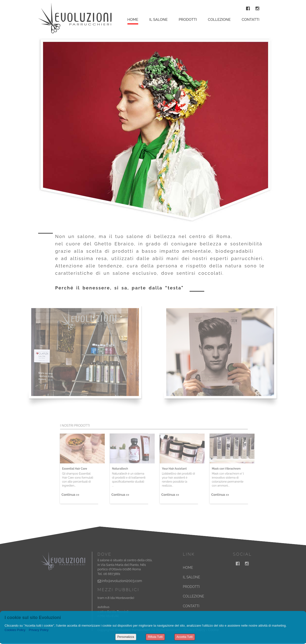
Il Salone (158, 20)
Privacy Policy (39, 630)
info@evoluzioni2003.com (122, 581)
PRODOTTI (191, 587)
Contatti (251, 20)
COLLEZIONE (194, 596)
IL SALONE (192, 577)
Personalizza (126, 637)
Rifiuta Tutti (155, 637)
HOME (188, 568)
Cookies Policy (15, 630)
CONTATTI (191, 606)
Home (133, 20)
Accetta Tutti (185, 637)
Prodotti (188, 20)
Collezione (219, 20)
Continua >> (73, 494)
